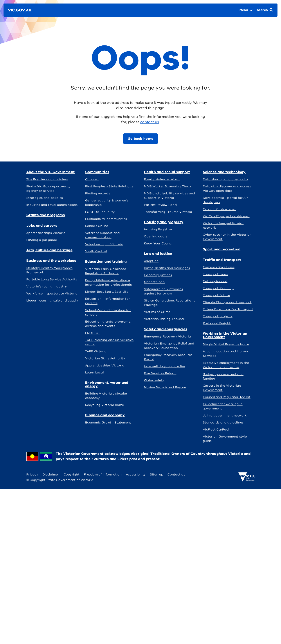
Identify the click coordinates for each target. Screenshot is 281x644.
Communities (97, 172)
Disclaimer (51, 474)
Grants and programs (46, 215)
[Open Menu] (246, 10)
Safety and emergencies (166, 329)
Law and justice (158, 254)
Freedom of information (103, 474)
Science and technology (224, 172)
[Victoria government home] (247, 477)
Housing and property (164, 222)
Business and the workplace (51, 261)
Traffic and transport (222, 260)
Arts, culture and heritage (49, 250)
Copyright (72, 474)
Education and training (106, 262)
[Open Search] (265, 10)
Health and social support (167, 172)
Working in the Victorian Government (225, 335)
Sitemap (157, 474)
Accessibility (136, 474)
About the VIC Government (50, 172)
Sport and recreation (222, 249)
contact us (150, 122)
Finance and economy (105, 415)
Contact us (176, 474)
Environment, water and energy (107, 384)
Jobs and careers (42, 226)
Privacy (32, 474)
